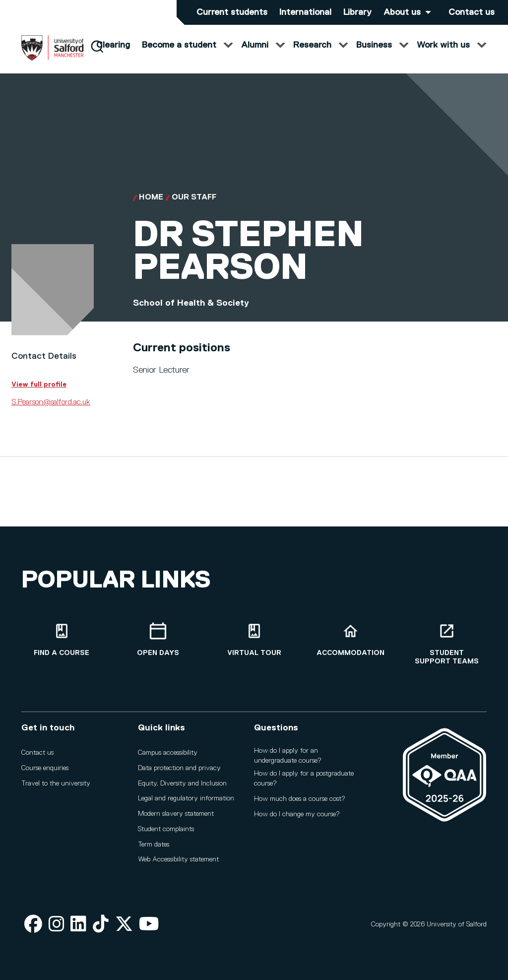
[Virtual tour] (254, 640)
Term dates (154, 845)
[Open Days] (158, 640)
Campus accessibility (168, 753)
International (305, 12)
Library (357, 12)
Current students (232, 12)
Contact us (472, 12)
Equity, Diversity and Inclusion (182, 784)
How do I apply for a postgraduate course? (304, 779)
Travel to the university (56, 784)
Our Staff (194, 207)
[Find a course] (62, 640)
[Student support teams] (446, 644)
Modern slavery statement (176, 814)
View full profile (39, 394)
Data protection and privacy (179, 768)
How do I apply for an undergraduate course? (288, 756)
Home (151, 207)
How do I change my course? (297, 814)
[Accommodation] (350, 640)
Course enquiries (45, 768)
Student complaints (166, 829)
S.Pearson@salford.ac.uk (51, 412)
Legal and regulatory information (186, 798)
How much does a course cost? (300, 799)
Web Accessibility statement (178, 859)
